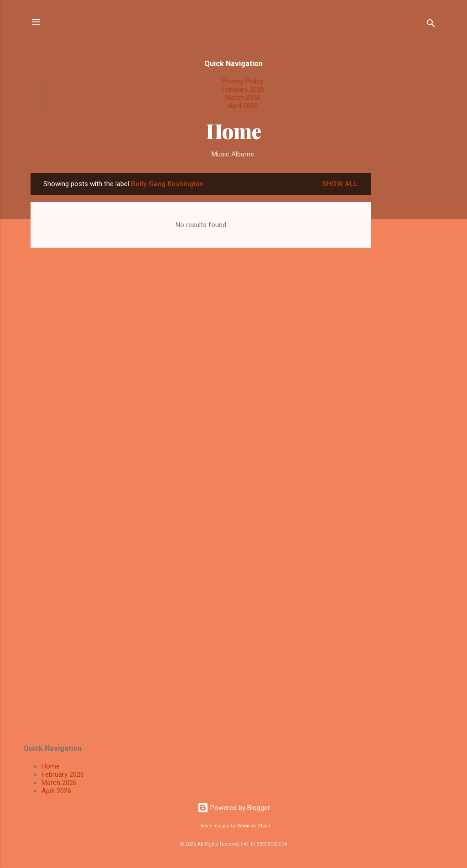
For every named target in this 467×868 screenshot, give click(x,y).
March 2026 (243, 98)
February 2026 (243, 89)
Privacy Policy (243, 81)
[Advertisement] (407, 310)
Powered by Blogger (234, 808)
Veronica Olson (254, 826)
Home (234, 131)
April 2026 (243, 106)
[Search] (431, 25)
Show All (340, 184)
